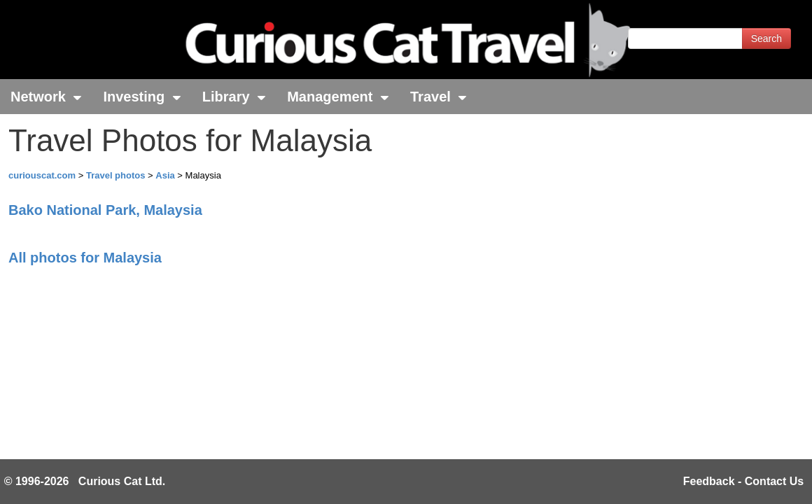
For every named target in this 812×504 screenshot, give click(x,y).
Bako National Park (105, 210)
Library (234, 97)
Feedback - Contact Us (743, 481)
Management (338, 97)
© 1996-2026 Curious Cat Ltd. (85, 481)
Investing (142, 97)
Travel (439, 97)
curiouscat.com (42, 175)
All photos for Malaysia (85, 258)
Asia (166, 175)
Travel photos (117, 175)
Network (46, 97)
